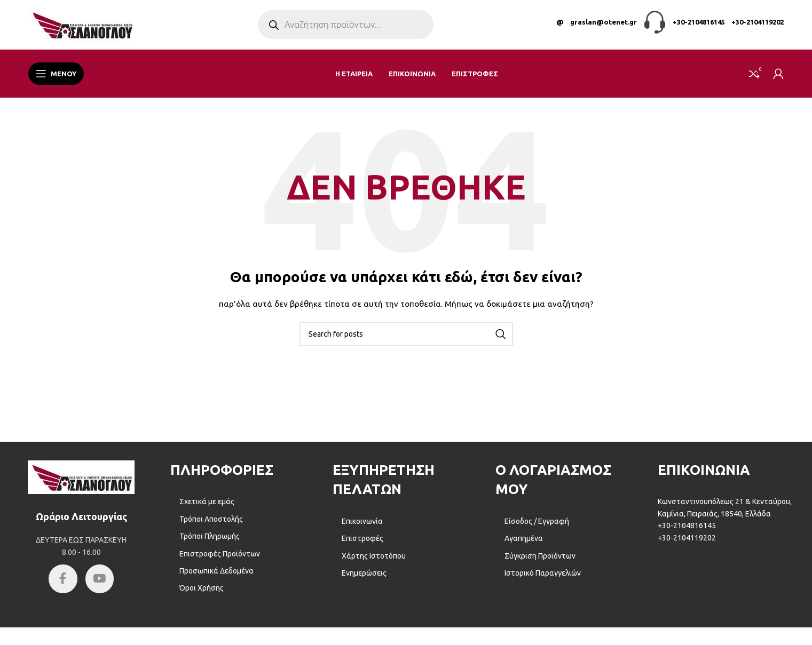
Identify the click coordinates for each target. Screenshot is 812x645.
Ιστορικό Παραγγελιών (543, 579)
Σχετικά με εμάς (207, 508)
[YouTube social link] (101, 586)
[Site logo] (82, 27)
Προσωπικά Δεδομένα (216, 577)
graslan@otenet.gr (604, 25)
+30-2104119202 (758, 25)
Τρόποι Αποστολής (211, 525)
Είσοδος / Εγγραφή (537, 527)
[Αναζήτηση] (406, 340)
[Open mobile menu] (56, 80)
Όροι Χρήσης (202, 594)
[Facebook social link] (61, 586)
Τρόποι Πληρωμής (210, 543)
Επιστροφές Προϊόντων (220, 560)
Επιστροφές (362, 545)
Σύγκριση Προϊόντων (540, 562)
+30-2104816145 (699, 25)
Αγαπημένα (524, 545)
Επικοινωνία (362, 527)
